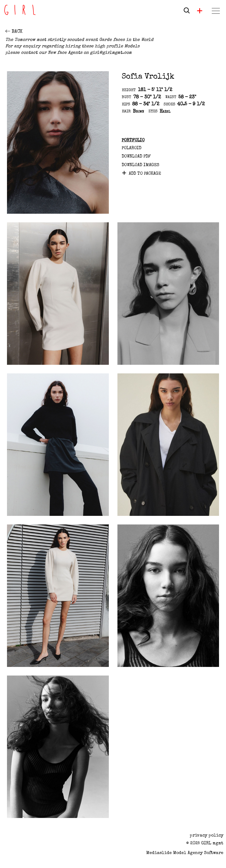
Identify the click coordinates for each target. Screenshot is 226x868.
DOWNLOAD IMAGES (141, 165)
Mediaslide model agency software (185, 853)
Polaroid (132, 148)
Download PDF (136, 157)
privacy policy (207, 836)
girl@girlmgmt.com (111, 53)
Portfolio (133, 141)
